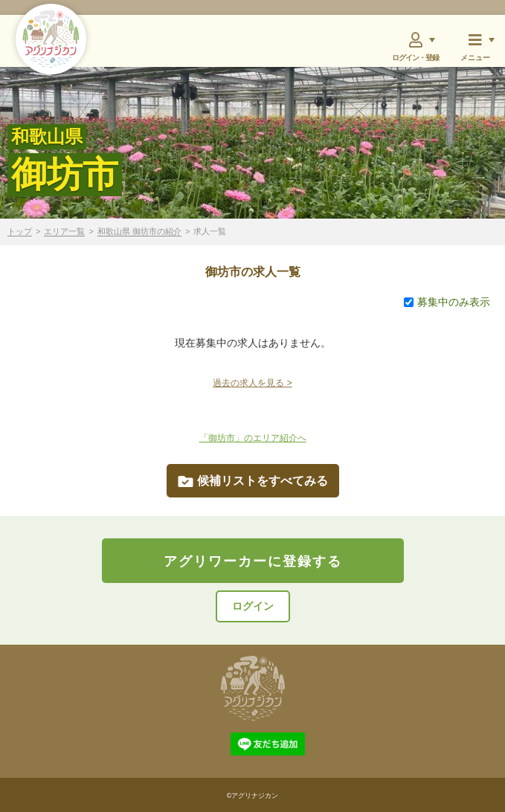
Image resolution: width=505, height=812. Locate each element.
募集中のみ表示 (447, 302)
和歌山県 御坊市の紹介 (139, 232)
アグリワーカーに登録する (253, 561)
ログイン (253, 606)
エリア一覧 (64, 232)
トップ (20, 232)
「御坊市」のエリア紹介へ (253, 438)
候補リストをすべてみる (253, 481)
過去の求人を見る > (252, 383)
